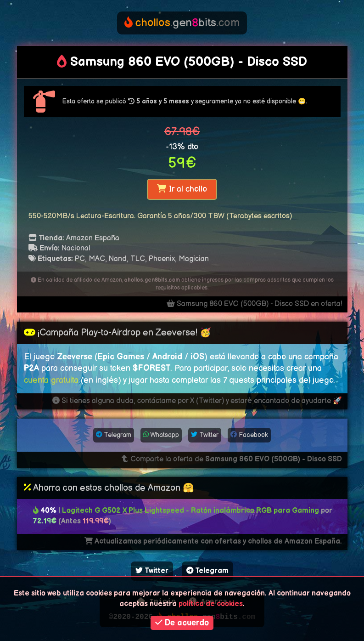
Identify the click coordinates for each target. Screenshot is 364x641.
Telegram (114, 435)
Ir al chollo (182, 189)
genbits (182, 23)
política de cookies (211, 604)
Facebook (249, 435)
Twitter (205, 435)
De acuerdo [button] (182, 623)
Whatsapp (161, 435)
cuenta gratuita (51, 380)
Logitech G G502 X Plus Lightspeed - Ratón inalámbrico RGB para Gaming (191, 511)
